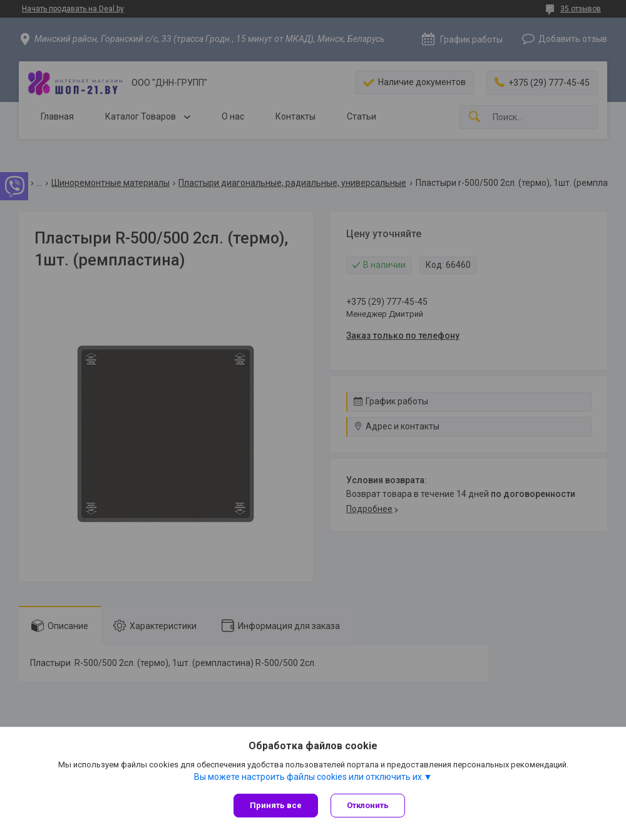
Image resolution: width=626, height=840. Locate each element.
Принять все (276, 805)
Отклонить (368, 805)
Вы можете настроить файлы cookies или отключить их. (309, 777)
